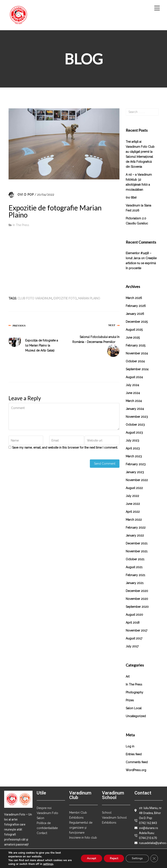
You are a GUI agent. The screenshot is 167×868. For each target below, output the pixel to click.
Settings (137, 858)
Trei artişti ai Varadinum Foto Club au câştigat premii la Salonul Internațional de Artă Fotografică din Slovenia (140, 154)
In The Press (21, 225)
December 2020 (137, 591)
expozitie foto (65, 298)
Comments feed (137, 762)
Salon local (134, 708)
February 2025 (136, 345)
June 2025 (133, 338)
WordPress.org (136, 770)
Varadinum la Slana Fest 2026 (138, 208)
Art (128, 677)
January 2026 (135, 314)
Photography (134, 692)
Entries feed (134, 754)
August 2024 (134, 377)
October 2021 (135, 559)
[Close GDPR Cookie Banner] (154, 858)
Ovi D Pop (26, 195)
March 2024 (134, 401)
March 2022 (134, 520)
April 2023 (133, 448)
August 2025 (134, 330)
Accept (90, 858)
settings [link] (48, 864)
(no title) (131, 198)
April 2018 (133, 623)
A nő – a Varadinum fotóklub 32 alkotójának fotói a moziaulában (139, 182)
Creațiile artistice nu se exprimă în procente (141, 263)
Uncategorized (136, 716)
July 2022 (132, 496)
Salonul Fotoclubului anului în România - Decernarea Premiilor (96, 339)
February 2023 (136, 464)
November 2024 (137, 353)
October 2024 (135, 361)
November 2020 (137, 599)
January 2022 (135, 535)
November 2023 (137, 417)
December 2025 (137, 322)
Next (112, 325)
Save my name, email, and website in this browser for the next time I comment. (65, 448)
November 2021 (137, 551)
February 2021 (135, 575)
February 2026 (136, 306)
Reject (113, 858)
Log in (130, 746)
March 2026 (134, 298)
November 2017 (136, 630)
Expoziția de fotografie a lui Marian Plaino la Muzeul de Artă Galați (42, 345)
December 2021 (137, 543)
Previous (19, 326)
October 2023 (135, 425)
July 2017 (132, 646)
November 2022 (137, 480)
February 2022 (136, 528)
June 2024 (133, 393)
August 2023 (134, 433)
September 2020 (137, 607)
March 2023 (134, 456)
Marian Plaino (89, 298)
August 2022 (134, 488)
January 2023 (135, 472)
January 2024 (135, 409)
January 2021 (135, 583)
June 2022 (133, 504)
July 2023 (132, 440)
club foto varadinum (35, 298)
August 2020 (134, 615)
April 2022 (133, 512)
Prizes (130, 700)
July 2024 (132, 385)
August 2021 (134, 567)
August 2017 (134, 638)
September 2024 (137, 369)
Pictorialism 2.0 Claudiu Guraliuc (137, 221)
